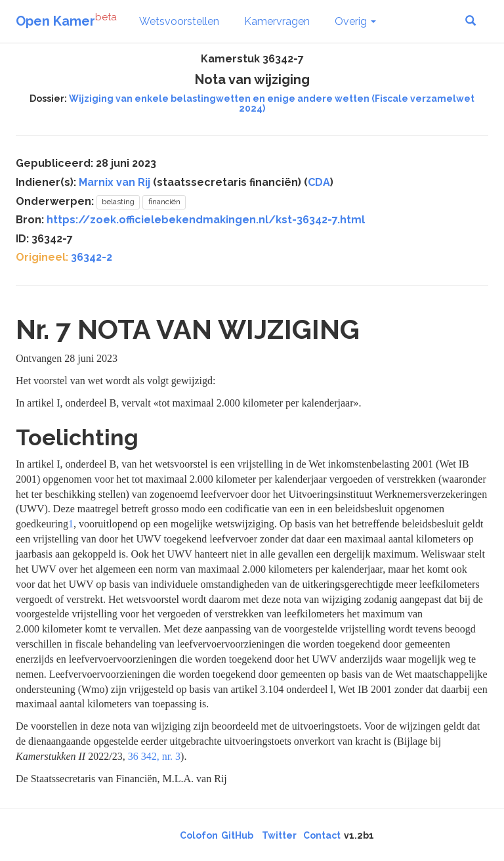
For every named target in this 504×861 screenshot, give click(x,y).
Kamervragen (277, 21)
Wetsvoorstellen (179, 21)
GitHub (237, 835)
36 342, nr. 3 (154, 756)
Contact (322, 835)
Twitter (279, 835)
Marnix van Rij (115, 182)
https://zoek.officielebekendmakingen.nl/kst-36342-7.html (206, 220)
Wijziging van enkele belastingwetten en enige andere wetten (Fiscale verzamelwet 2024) (272, 103)
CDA (319, 182)
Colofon (199, 835)
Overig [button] (355, 21)
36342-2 (92, 257)
